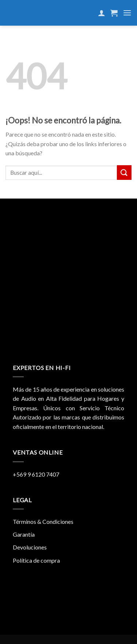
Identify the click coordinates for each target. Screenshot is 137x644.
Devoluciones (30, 547)
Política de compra (36, 560)
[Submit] (124, 172)
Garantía (24, 534)
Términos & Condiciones (43, 521)
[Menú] (127, 13)
